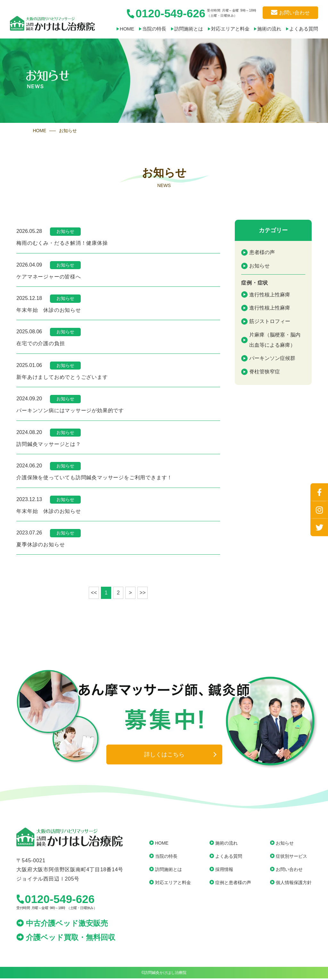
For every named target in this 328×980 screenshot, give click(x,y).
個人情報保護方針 (294, 884)
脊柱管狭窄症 (265, 372)
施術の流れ (268, 29)
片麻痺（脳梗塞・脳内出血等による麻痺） (275, 340)
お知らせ (259, 265)
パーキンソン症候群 (272, 358)
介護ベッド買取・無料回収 (66, 939)
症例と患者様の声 (233, 884)
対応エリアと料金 (227, 29)
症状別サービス (291, 858)
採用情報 (224, 871)
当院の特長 (147, 29)
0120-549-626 (55, 901)
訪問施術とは (183, 29)
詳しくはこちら (164, 756)
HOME (118, 29)
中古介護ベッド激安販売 (62, 925)
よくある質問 (304, 29)
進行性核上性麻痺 (270, 294)
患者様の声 (262, 252)
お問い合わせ (290, 13)
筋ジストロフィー (270, 321)
